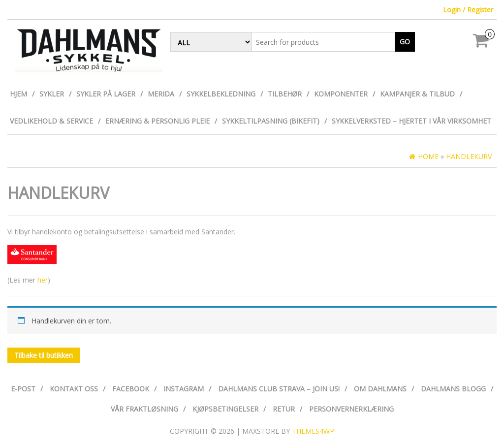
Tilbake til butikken (44, 355)
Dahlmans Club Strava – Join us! (279, 389)
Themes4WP (313, 431)
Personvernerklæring (351, 409)
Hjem (18, 94)
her (42, 280)
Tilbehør (285, 94)
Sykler (52, 94)
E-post (23, 389)
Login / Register (468, 10)
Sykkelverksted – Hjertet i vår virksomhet (411, 121)
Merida (161, 94)
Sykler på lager (106, 94)
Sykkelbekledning (221, 94)
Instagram (184, 389)
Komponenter (341, 94)
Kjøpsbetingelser (225, 409)
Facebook (131, 389)
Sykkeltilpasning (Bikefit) (271, 121)
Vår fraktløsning (144, 409)
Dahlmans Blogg (453, 389)
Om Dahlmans (380, 389)
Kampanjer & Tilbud (417, 94)
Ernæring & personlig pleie (157, 121)
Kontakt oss (74, 389)
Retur (284, 409)
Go (405, 42)
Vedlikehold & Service (51, 121)
